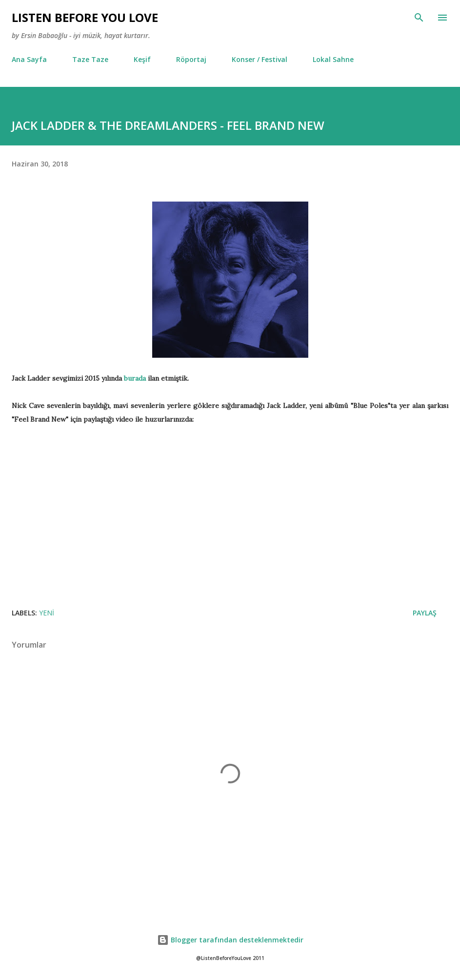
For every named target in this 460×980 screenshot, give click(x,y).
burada (135, 378)
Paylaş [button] (425, 613)
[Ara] (419, 18)
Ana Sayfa (29, 59)
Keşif (142, 59)
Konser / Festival (260, 59)
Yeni (47, 613)
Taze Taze (90, 59)
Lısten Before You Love (85, 17)
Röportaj (191, 59)
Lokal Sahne (333, 59)
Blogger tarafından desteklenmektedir (230, 940)
